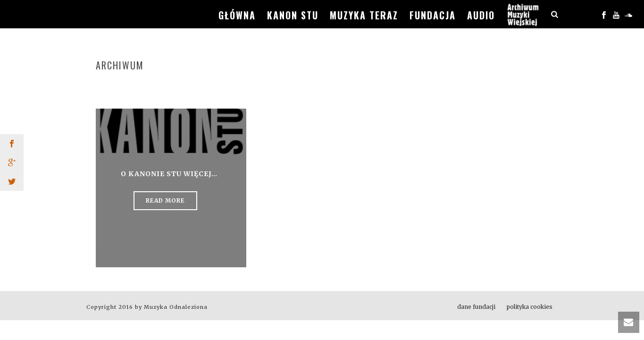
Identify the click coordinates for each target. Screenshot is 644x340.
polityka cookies (530, 307)
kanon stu (293, 15)
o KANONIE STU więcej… (169, 174)
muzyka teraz (364, 15)
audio (481, 15)
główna (237, 15)
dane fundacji (476, 307)
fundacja (433, 15)
